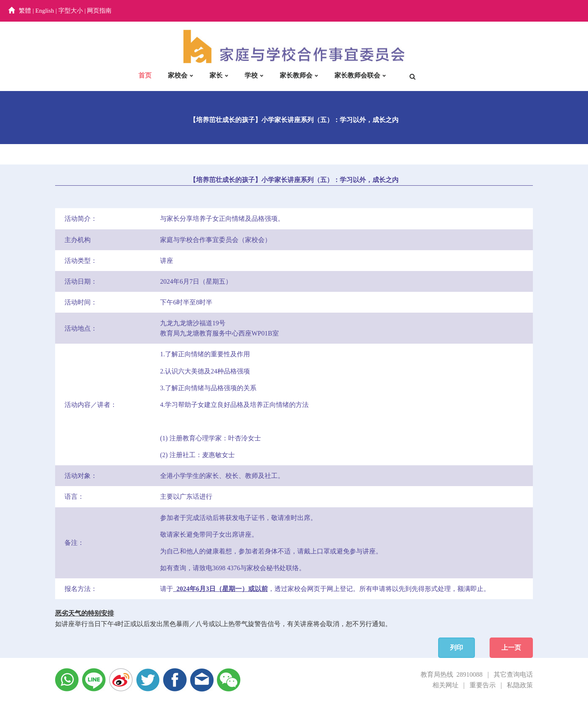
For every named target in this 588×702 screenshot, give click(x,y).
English (45, 11)
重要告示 (483, 685)
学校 (251, 75)
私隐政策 (520, 685)
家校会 (178, 75)
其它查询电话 (513, 674)
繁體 (25, 11)
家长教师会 (296, 75)
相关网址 (445, 685)
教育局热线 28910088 (452, 674)
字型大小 (71, 11)
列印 (457, 648)
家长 (216, 75)
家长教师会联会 (357, 75)
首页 (145, 75)
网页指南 (99, 11)
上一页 (511, 648)
